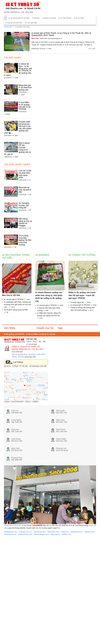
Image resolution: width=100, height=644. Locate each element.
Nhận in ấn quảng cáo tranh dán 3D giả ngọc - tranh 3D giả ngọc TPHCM (82, 295)
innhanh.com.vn (26, 532)
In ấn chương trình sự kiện (19, 18)
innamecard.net (10, 534)
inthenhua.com (40, 532)
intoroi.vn (65, 532)
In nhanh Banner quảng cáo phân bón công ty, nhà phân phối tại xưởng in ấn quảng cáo (49, 297)
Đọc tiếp (92, 49)
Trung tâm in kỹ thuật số (14, 525)
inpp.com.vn (55, 534)
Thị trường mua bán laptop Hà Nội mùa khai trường (25, 240)
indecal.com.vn (76, 532)
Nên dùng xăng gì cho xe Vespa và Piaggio (25, 222)
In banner (36, 18)
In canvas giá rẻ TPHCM (14, 299)
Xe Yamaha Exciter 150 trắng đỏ (24, 205)
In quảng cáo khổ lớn (14, 23)
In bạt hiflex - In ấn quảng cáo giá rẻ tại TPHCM (25, 106)
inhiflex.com (66, 534)
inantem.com (90, 532)
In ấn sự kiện (79, 18)
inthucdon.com (53, 532)
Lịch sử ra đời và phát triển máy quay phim (25, 174)
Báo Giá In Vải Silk (11, 295)
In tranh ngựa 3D (77, 302)
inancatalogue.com (41, 534)
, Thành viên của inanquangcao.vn (47, 38)
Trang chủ (8, 27)
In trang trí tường (49, 18)
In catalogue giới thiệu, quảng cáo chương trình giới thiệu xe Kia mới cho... (18, 304)
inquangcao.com (11, 532)
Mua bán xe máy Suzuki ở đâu (25, 190)
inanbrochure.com (25, 534)
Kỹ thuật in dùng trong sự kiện (16, 310)
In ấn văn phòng (65, 18)
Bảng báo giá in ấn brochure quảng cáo (25, 88)
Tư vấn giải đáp (31, 23)
